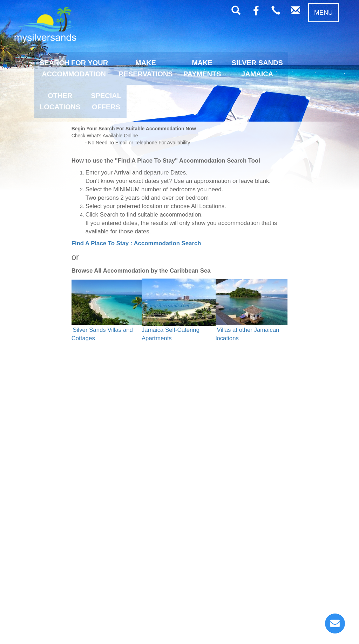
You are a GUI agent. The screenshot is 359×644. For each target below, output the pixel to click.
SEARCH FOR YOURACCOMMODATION (74, 68)
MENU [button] (323, 13)
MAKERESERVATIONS (145, 68)
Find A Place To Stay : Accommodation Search (136, 243)
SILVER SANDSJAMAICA (257, 68)
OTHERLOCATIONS (60, 101)
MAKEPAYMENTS (202, 68)
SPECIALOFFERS (106, 101)
